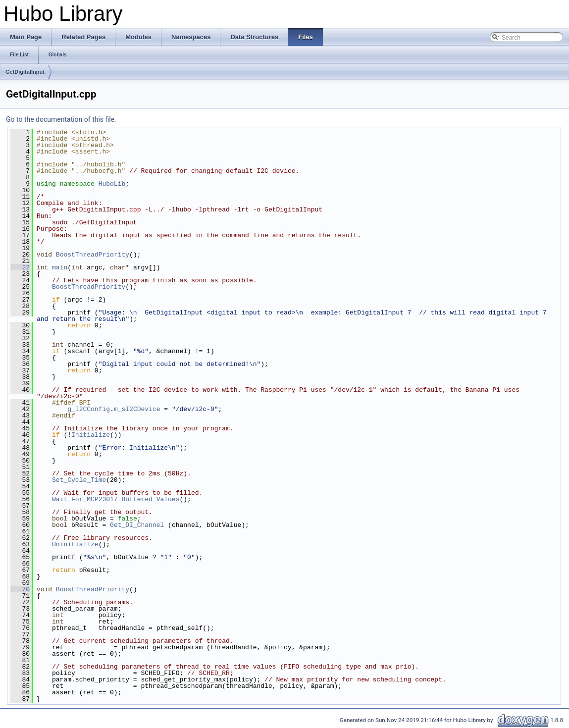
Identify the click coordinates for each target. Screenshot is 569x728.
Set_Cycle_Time (79, 480)
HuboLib (112, 184)
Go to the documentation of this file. (61, 119)
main (60, 267)
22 (20, 267)
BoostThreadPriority (93, 255)
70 (20, 589)
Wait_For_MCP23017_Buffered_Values (116, 499)
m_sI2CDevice (137, 409)
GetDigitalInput (25, 72)
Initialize (91, 435)
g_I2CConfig (89, 409)
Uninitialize (75, 544)
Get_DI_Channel (137, 525)
